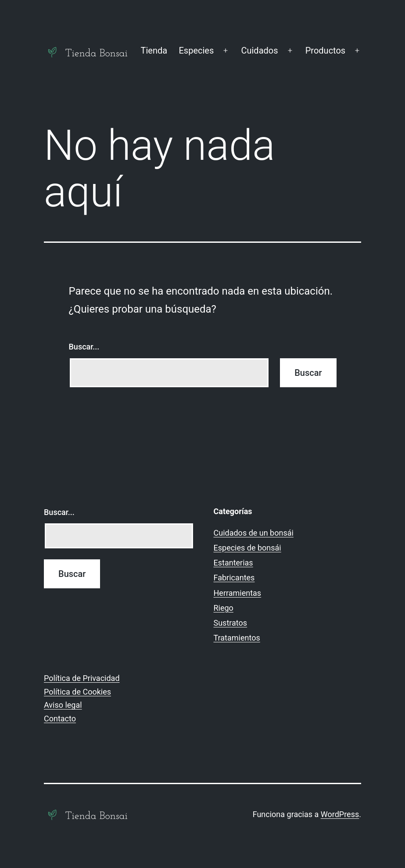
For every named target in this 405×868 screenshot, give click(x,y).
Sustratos (231, 623)
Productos (325, 50)
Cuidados (259, 50)
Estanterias (233, 563)
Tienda (154, 50)
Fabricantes (234, 578)
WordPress (340, 814)
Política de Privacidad (82, 678)
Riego (224, 608)
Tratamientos (237, 638)
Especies (196, 50)
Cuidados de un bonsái (254, 533)
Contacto (60, 719)
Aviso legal (63, 705)
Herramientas (238, 593)
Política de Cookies (77, 692)
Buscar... (84, 347)
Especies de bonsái (247, 548)
